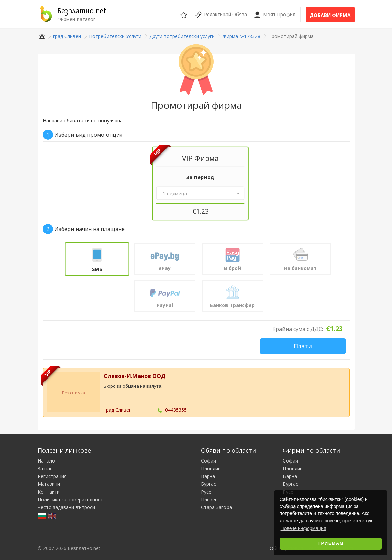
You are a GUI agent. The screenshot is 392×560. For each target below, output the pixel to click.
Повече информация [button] (304, 528)
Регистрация (52, 476)
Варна (208, 476)
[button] (200, 193)
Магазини (49, 484)
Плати (303, 346)
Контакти (49, 492)
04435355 (176, 410)
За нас (45, 468)
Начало (46, 461)
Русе (206, 492)
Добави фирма (330, 15)
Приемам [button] (331, 543)
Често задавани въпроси (66, 507)
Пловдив (211, 468)
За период (200, 177)
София (208, 461)
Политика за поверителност (70, 499)
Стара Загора (216, 507)
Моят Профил (275, 15)
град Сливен (118, 410)
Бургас (208, 484)
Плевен (209, 499)
